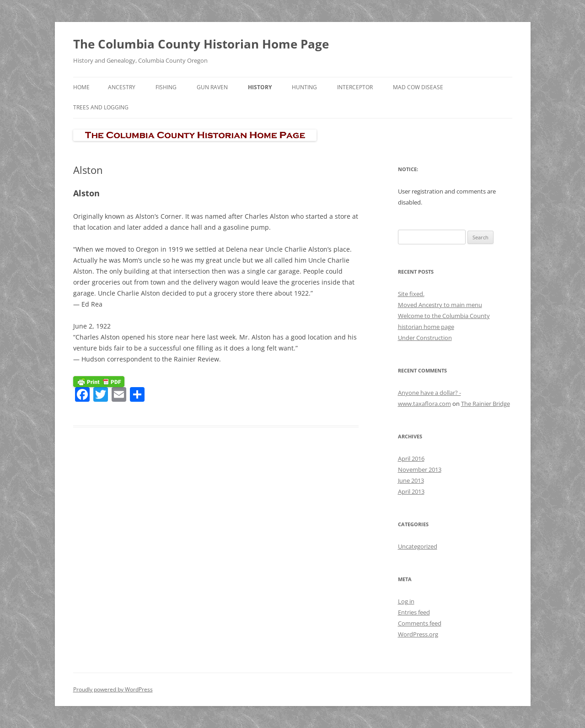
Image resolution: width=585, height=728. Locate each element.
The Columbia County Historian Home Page (201, 44)
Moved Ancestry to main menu (440, 305)
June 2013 (411, 480)
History (260, 87)
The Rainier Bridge (486, 404)
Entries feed (414, 612)
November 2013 (420, 469)
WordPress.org (418, 634)
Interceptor (355, 87)
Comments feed (420, 623)
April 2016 (411, 458)
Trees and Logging (101, 107)
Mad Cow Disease (418, 87)
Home (81, 87)
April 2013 (411, 491)
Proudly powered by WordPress (113, 689)
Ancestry (122, 87)
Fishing (166, 87)
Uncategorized (418, 546)
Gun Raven (212, 87)
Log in (406, 601)
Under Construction (425, 338)
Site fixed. (411, 294)
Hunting (304, 87)
